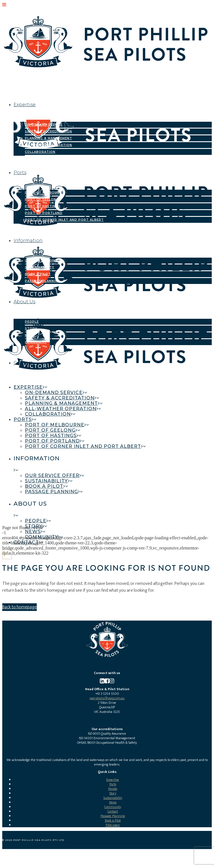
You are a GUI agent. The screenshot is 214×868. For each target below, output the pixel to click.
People (113, 789)
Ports (113, 784)
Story (113, 793)
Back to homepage (20, 607)
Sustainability (113, 798)
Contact (113, 811)
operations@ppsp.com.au (107, 698)
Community (113, 807)
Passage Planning (113, 816)
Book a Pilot (113, 820)
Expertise (113, 780)
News (113, 802)
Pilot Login (113, 825)
